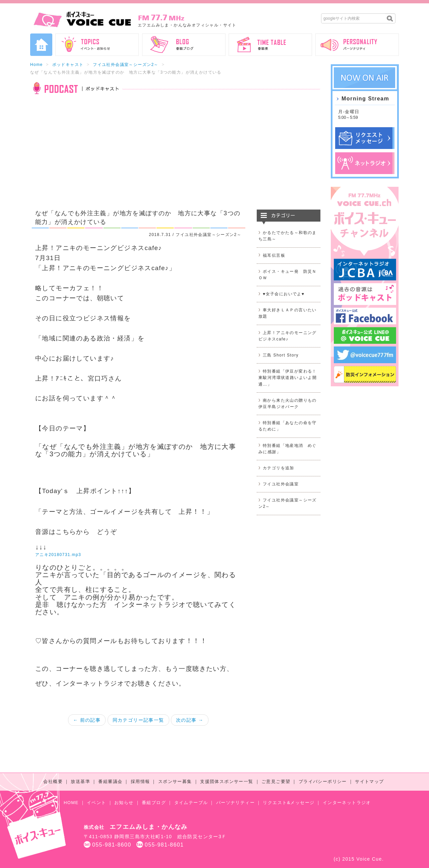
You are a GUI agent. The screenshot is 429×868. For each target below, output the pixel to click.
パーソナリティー (235, 803)
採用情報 (140, 781)
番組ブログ (154, 803)
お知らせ (124, 803)
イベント (97, 803)
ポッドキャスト (68, 65)
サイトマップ (369, 781)
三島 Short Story (281, 355)
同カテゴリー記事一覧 (138, 720)
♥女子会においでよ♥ (284, 294)
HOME (71, 803)
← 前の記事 (87, 720)
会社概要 (53, 781)
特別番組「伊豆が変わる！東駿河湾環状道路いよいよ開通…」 (288, 378)
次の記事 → (190, 720)
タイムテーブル (191, 803)
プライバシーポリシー (323, 781)
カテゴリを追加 (279, 468)
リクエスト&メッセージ (289, 803)
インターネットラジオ (347, 803)
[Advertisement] (175, 156)
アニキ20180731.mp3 (58, 555)
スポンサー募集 (175, 781)
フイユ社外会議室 (281, 484)
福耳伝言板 (274, 255)
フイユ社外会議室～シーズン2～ (126, 65)
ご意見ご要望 (276, 781)
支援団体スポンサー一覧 (227, 781)
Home (37, 65)
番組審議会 (110, 781)
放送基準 (80, 781)
